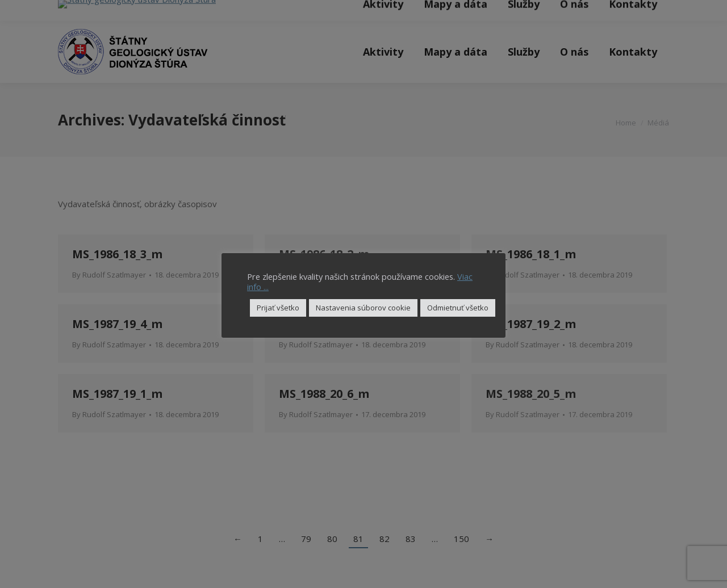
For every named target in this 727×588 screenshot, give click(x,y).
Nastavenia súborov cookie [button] (363, 308)
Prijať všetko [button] (278, 308)
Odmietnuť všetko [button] (458, 308)
